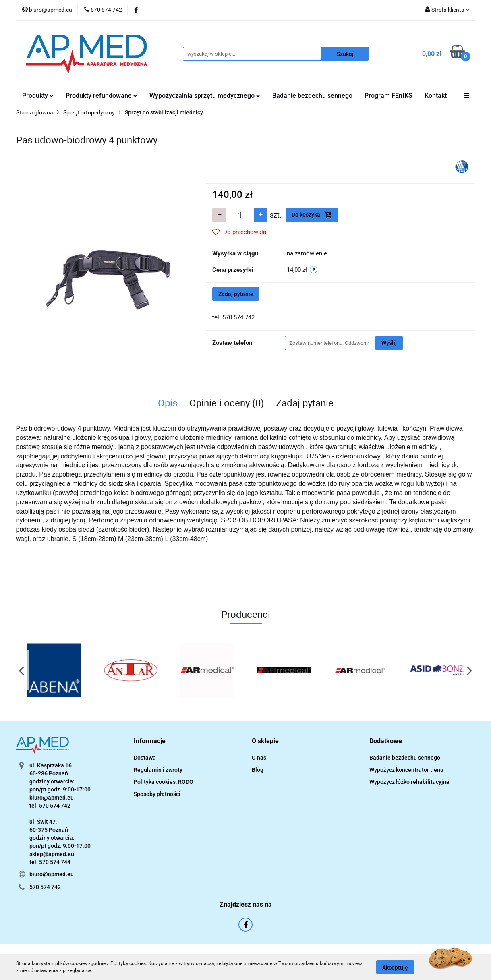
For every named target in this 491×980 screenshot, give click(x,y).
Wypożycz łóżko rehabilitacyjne (409, 782)
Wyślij (389, 343)
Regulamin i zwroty (158, 770)
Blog (258, 770)
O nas (259, 758)
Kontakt (436, 96)
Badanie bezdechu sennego (312, 96)
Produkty (38, 96)
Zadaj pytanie (236, 294)
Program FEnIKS (388, 96)
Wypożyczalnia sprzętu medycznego (205, 96)
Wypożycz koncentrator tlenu (406, 770)
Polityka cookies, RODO (164, 782)
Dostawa (145, 758)
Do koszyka (312, 215)
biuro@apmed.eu (52, 874)
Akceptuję (395, 967)
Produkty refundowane (102, 96)
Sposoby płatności (157, 794)
